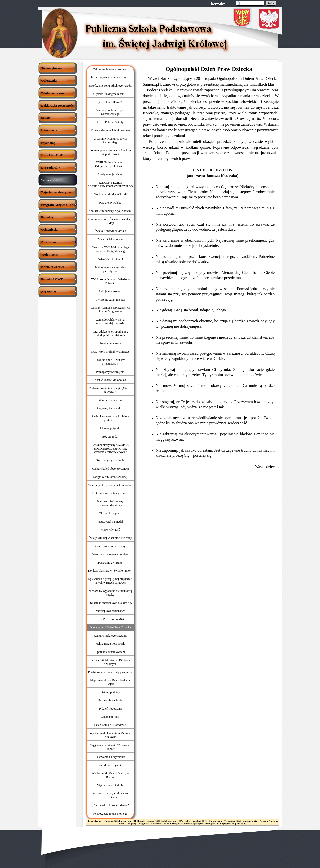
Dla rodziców (215, 821)
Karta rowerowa (186, 824)
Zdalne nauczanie (124, 821)
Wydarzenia (229, 821)
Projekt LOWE (203, 824)
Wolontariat (170, 824)
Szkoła (162, 821)
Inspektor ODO (199, 821)
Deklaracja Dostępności (146, 821)
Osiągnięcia (144, 824)
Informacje (173, 821)
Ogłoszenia (108, 821)
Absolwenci (157, 824)
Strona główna (94, 821)
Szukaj (271, 3)
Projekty (132, 824)
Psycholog (185, 821)
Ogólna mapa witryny (235, 824)
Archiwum (217, 824)
